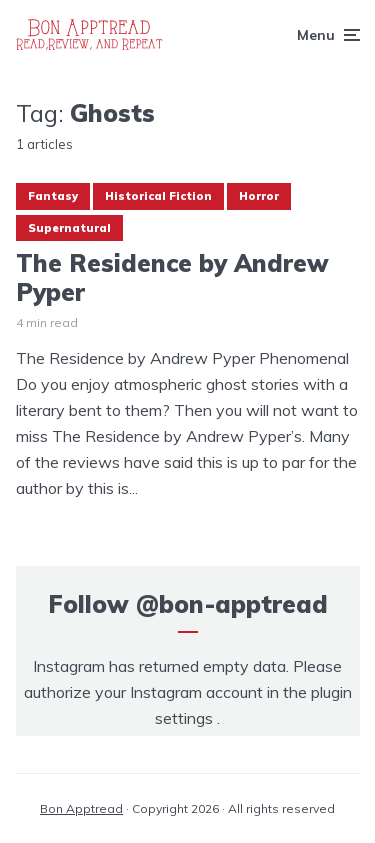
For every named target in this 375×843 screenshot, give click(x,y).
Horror (259, 196)
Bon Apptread (81, 808)
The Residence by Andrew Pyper (172, 278)
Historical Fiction (158, 196)
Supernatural (69, 228)
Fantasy (53, 196)
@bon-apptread (232, 604)
